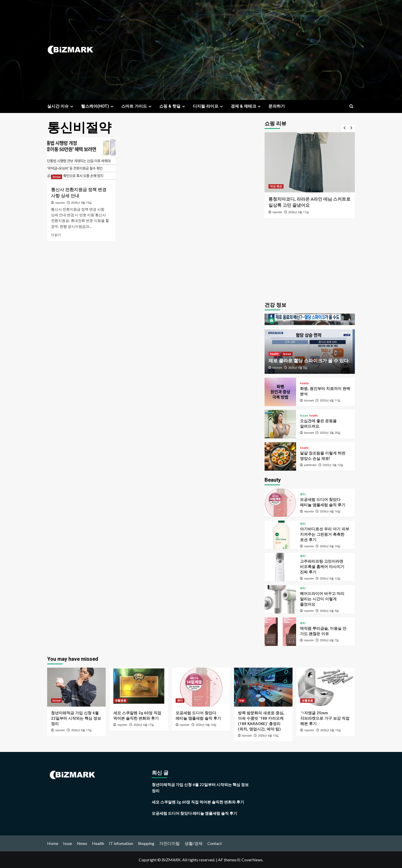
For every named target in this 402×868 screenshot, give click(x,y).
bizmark (278, 368)
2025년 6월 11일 (330, 401)
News (82, 843)
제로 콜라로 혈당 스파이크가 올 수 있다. (309, 361)
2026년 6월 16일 (330, 511)
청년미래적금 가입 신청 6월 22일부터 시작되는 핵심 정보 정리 (76, 718)
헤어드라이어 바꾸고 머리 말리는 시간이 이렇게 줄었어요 (322, 599)
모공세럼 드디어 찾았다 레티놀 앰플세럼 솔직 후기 (194, 813)
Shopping (146, 843)
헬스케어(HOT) (98, 106)
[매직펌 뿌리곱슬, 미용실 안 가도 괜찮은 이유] (280, 632)
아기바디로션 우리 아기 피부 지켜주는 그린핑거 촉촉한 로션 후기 (325, 534)
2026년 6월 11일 (299, 212)
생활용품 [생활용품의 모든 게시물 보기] (120, 701)
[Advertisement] (252, 50)
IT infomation (121, 843)
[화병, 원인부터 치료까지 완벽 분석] (280, 392)
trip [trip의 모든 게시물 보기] (242, 701)
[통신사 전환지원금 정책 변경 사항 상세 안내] (81, 160)
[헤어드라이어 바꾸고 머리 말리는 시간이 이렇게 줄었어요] (280, 599)
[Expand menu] (72, 106)
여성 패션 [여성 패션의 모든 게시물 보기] (276, 186)
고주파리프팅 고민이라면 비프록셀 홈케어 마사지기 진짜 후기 (322, 567)
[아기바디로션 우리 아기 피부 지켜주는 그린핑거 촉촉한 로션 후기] (280, 535)
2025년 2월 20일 (330, 433)
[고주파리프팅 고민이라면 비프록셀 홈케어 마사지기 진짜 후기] (280, 567)
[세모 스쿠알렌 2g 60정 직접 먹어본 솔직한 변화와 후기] (139, 687)
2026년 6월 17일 (81, 730)
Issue (68, 843)
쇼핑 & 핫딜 (173, 106)
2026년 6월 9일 (329, 611)
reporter (60, 203)
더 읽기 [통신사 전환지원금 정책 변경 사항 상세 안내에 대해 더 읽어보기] (56, 235)
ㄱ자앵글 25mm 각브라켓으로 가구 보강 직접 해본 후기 (325, 718)
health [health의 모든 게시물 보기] (274, 354)
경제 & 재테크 (246, 106)
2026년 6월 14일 (330, 546)
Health (98, 843)
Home (53, 843)
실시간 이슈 (61, 106)
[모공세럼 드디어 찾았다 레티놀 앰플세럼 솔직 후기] (280, 503)
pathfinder (310, 465)
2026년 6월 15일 (268, 736)
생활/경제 (194, 843)
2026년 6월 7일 (329, 640)
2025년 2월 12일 (333, 465)
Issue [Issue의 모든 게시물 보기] (57, 177)
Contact (215, 843)
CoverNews (252, 860)
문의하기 (277, 106)
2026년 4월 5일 (298, 368)
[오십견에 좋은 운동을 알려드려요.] (280, 424)
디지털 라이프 (209, 106)
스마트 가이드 (137, 106)
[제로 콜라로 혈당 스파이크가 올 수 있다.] (310, 344)
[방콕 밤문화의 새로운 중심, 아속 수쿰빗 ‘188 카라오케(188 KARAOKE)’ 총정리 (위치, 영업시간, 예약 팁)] (263, 687)
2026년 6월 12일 (330, 579)
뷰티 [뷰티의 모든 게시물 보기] (303, 494)
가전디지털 (169, 843)
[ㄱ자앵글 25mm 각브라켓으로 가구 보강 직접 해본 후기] (326, 687)
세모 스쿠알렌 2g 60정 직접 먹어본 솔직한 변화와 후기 (198, 802)
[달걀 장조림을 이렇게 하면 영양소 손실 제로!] (280, 456)
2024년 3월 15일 (81, 203)
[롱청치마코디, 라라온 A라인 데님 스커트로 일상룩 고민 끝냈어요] (310, 162)
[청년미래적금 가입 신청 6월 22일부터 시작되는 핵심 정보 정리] (76, 687)
